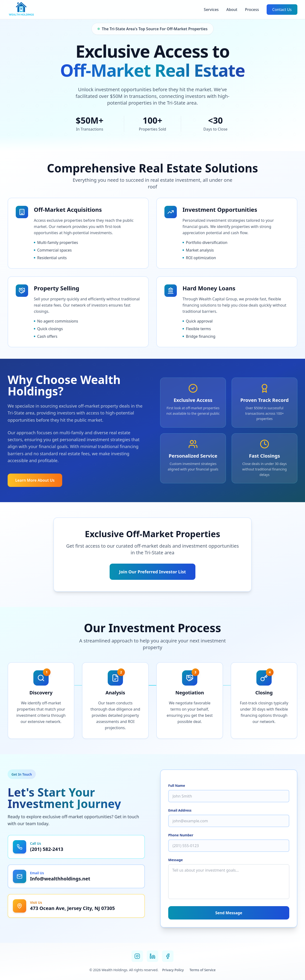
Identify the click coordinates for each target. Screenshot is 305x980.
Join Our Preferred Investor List (152, 572)
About (232, 10)
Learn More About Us (35, 480)
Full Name (177, 786)
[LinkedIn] (152, 956)
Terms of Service (202, 970)
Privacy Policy (173, 970)
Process (252, 10)
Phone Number (181, 835)
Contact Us (282, 10)
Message (175, 860)
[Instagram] (137, 956)
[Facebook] (168, 956)
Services (211, 10)
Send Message (229, 913)
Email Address (180, 810)
